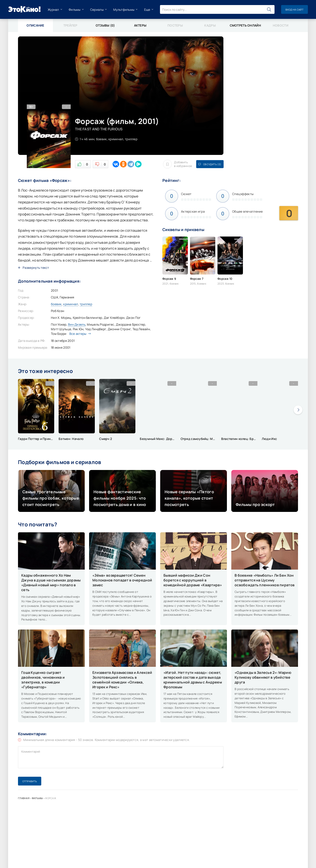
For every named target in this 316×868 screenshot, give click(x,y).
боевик (56, 304)
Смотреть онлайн (245, 25)
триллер (86, 304)
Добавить (178, 164)
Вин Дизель (77, 324)
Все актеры (79, 334)
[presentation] (298, 410)
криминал (71, 304)
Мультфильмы (124, 10)
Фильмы (75, 10)
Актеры (140, 25)
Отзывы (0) (105, 25)
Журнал (53, 10)
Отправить (30, 781)
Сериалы (97, 10)
